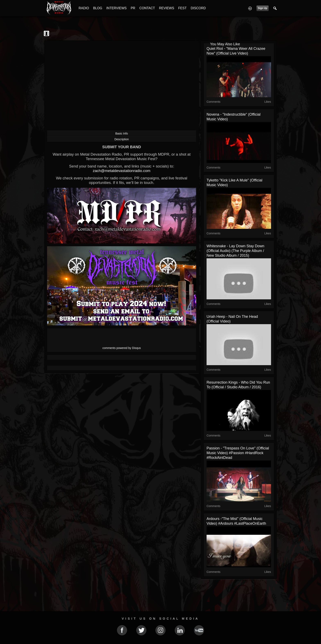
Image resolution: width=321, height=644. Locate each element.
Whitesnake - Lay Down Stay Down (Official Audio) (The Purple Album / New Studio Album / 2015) (235, 251)
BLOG (98, 8)
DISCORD (198, 8)
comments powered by (122, 348)
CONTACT (147, 8)
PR (133, 8)
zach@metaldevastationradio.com (122, 171)
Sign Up (263, 8)
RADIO (84, 8)
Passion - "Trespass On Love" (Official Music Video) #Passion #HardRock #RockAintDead (238, 453)
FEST (183, 8)
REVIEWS (167, 8)
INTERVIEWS (116, 8)
